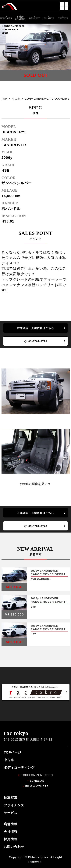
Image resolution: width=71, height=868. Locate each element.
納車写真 (11, 798)
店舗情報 (11, 824)
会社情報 (11, 832)
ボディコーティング (19, 767)
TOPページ (12, 752)
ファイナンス (14, 805)
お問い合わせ (14, 847)
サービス (11, 813)
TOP (4, 99)
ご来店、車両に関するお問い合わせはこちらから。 (36, 692)
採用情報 (11, 839)
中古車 (16, 99)
